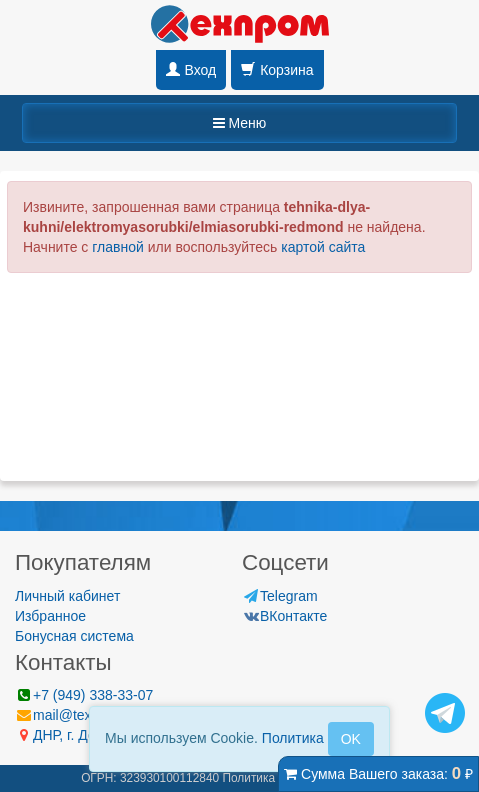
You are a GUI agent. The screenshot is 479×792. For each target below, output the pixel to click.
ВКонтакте (284, 616)
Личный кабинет (67, 596)
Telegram (280, 596)
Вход (191, 70)
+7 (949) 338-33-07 (84, 695)
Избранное (50, 616)
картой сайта (323, 247)
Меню (240, 123)
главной (118, 247)
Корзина (277, 70)
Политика (293, 738)
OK (351, 739)
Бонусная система (74, 636)
